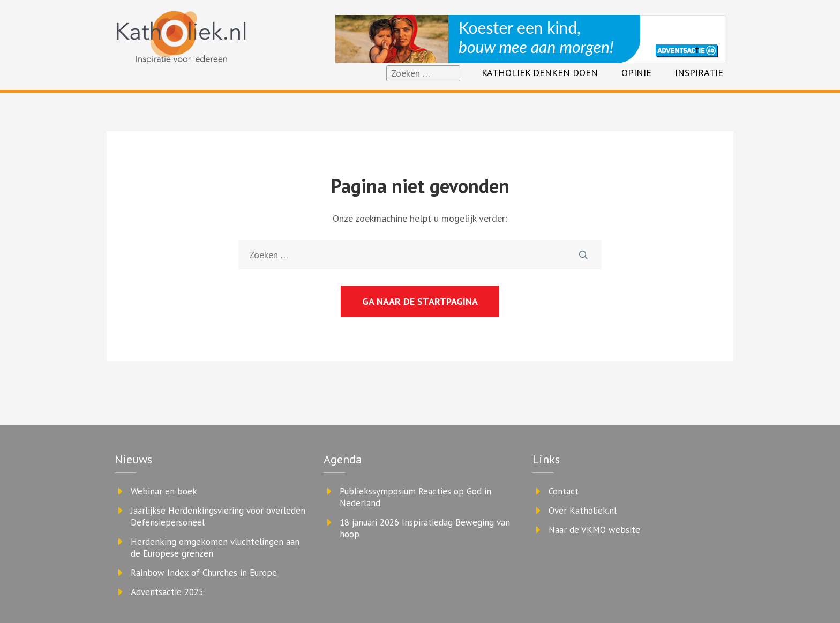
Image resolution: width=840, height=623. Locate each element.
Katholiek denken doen (540, 73)
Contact (564, 491)
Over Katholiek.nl (583, 511)
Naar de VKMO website (594, 530)
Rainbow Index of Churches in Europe (204, 573)
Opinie (636, 73)
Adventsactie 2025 (167, 592)
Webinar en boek (164, 491)
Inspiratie (699, 73)
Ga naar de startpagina (420, 301)
